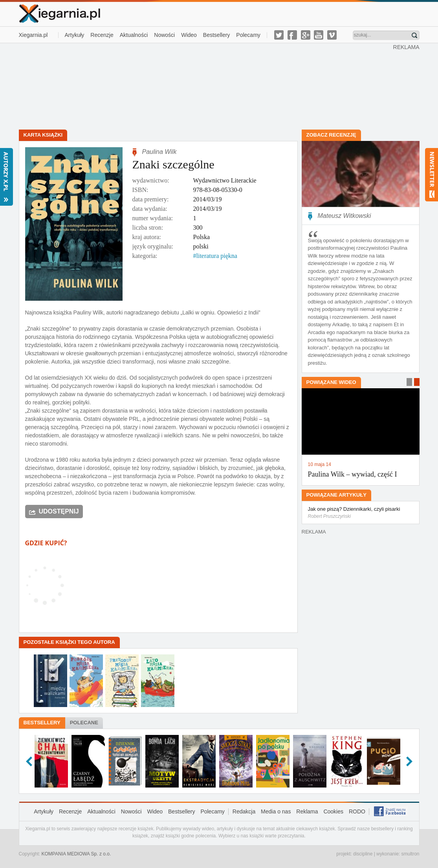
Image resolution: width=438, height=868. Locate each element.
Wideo (189, 35)
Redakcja (244, 811)
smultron (410, 854)
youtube (319, 35)
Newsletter (432, 175)
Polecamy (248, 35)
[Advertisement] (206, 86)
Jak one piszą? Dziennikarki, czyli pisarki (361, 513)
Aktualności (134, 35)
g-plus (306, 35)
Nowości (164, 35)
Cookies (333, 811)
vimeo (332, 35)
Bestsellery (216, 35)
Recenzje (102, 35)
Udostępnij (59, 511)
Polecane (84, 723)
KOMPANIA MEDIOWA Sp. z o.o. (76, 854)
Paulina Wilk (159, 152)
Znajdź (414, 35)
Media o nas (276, 811)
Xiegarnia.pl (33, 35)
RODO (357, 811)
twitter (279, 35)
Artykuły (75, 35)
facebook (292, 35)
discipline (363, 854)
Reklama (307, 811)
